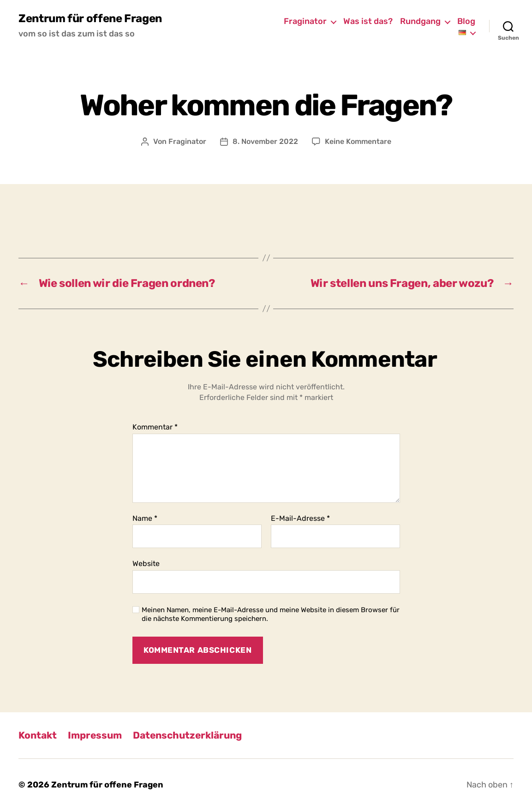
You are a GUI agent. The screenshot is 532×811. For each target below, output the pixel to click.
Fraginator (305, 21)
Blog (466, 21)
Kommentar (155, 427)
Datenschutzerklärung (187, 735)
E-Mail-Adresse (300, 519)
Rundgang (420, 21)
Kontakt (38, 735)
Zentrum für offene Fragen (90, 18)
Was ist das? (368, 21)
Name (145, 519)
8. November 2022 (265, 141)
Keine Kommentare (358, 141)
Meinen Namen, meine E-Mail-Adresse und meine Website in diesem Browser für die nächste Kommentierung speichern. (271, 614)
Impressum (95, 735)
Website (146, 564)
